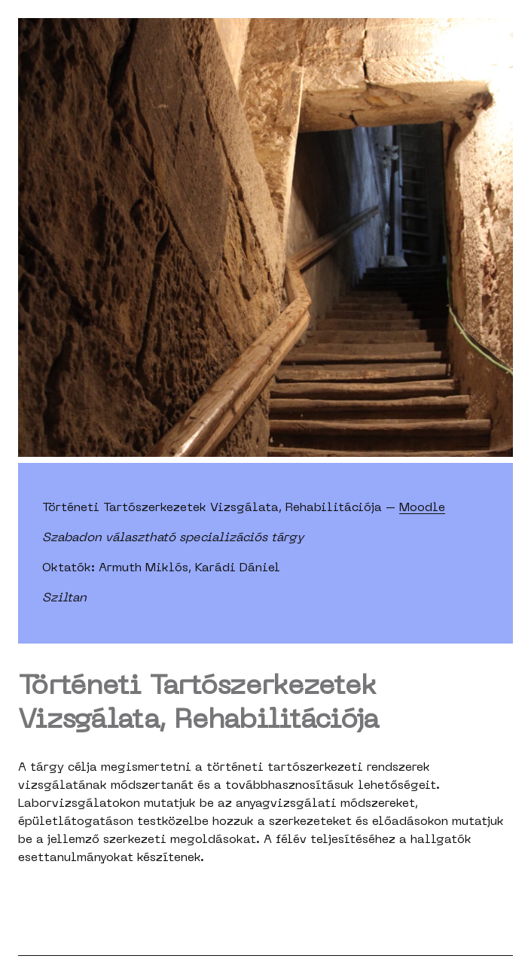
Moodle (422, 508)
